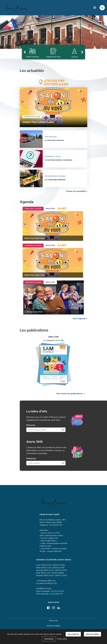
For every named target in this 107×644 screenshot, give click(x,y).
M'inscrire (31, 425)
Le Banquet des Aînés (34, 312)
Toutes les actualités (76, 191)
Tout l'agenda (79, 319)
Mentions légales (53, 626)
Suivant (82, 52)
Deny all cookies (92, 634)
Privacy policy (62, 639)
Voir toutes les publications (69, 394)
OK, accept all (73, 634)
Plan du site (53, 621)
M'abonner (31, 459)
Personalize (49, 639)
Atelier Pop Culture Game (35, 238)
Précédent (25, 52)
